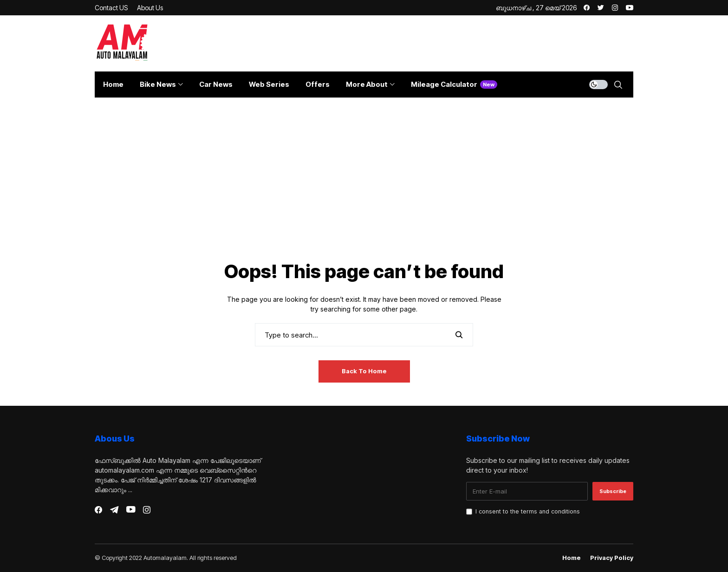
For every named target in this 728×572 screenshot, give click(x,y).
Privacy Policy (612, 558)
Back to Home (364, 371)
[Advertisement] (364, 191)
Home (572, 558)
